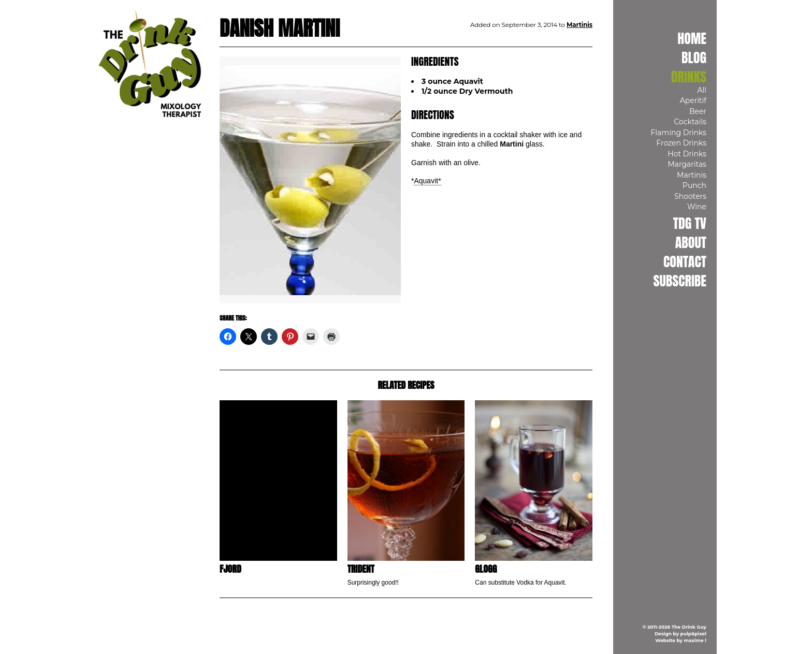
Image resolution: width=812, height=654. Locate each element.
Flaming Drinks (678, 133)
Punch (694, 185)
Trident (361, 569)
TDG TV (690, 223)
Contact (685, 261)
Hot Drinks (687, 154)
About (691, 242)
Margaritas (687, 164)
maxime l (695, 640)
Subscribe (680, 281)
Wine (697, 207)
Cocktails (690, 122)
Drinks (689, 77)
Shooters (690, 196)
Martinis (692, 175)
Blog (694, 57)
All (702, 90)
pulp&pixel (693, 634)
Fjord (230, 569)
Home (692, 38)
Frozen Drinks (681, 143)
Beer (698, 111)
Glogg (486, 569)
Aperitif (693, 100)
